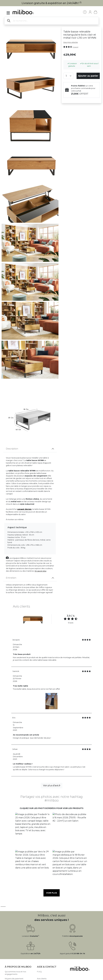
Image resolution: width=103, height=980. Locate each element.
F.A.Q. (39, 972)
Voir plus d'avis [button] (52, 786)
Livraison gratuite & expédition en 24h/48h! (52, 3)
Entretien (11, 578)
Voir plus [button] (52, 893)
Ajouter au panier (88, 76)
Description (12, 449)
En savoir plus (41, 571)
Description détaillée (71, 42)
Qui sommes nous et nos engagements (15, 973)
